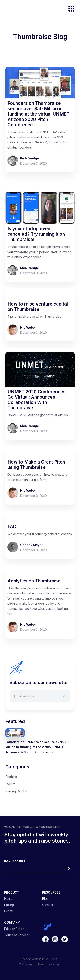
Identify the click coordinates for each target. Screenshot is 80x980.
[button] (70, 9)
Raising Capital (16, 791)
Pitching (11, 777)
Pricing (9, 905)
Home (8, 899)
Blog (45, 899)
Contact (48, 905)
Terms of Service (16, 935)
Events (10, 784)
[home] (5, 9)
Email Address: (15, 862)
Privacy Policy (14, 929)
